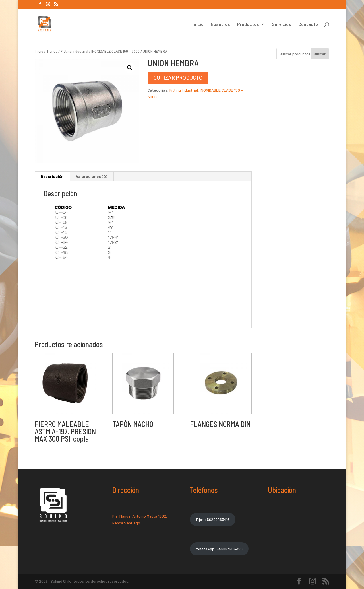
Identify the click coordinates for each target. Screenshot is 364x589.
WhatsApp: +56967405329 (219, 549)
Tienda (52, 51)
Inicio (198, 24)
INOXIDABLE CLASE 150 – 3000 (115, 51)
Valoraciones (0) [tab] (92, 176)
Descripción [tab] (52, 176)
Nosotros (220, 24)
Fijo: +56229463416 (213, 519)
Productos (248, 24)
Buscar (320, 54)
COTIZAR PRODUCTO (178, 78)
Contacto (308, 24)
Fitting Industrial (74, 51)
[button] (130, 68)
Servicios (282, 24)
